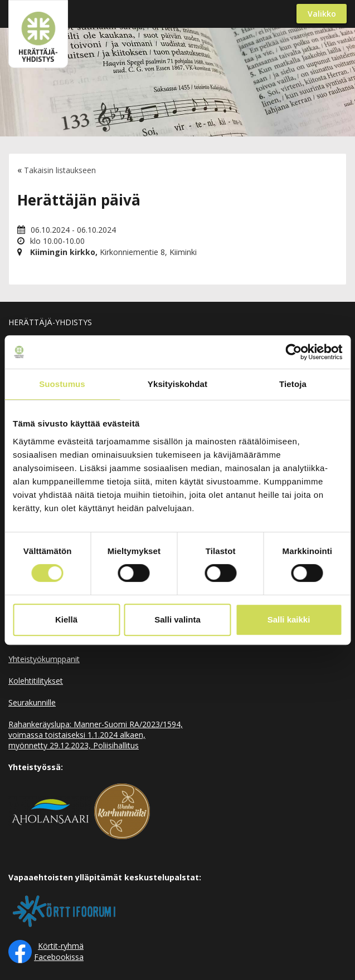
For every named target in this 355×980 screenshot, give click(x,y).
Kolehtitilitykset (36, 681)
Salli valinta (177, 619)
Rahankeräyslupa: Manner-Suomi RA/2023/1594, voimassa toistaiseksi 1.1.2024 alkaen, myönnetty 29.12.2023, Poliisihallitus (96, 735)
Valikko (322, 14)
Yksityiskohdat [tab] (177, 384)
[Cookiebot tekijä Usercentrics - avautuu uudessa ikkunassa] (293, 352)
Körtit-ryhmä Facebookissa (59, 951)
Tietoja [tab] (293, 384)
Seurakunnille (32, 702)
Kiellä (66, 619)
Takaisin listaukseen (60, 170)
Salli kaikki (289, 619)
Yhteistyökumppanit (44, 659)
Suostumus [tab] (62, 384)
